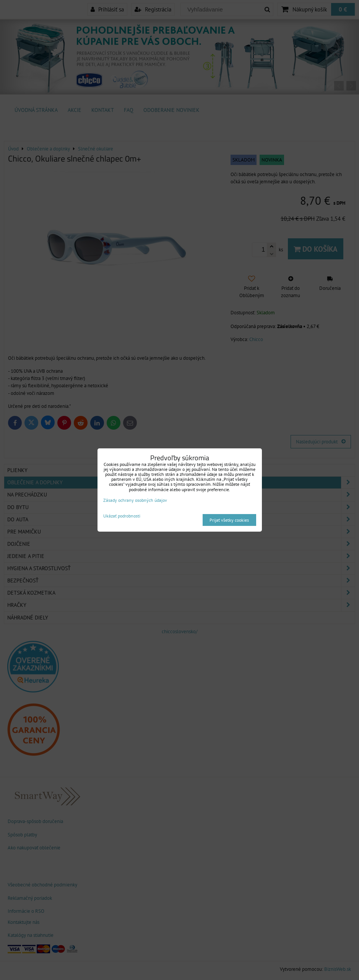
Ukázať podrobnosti (122, 516)
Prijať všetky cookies (229, 520)
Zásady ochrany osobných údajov (135, 500)
